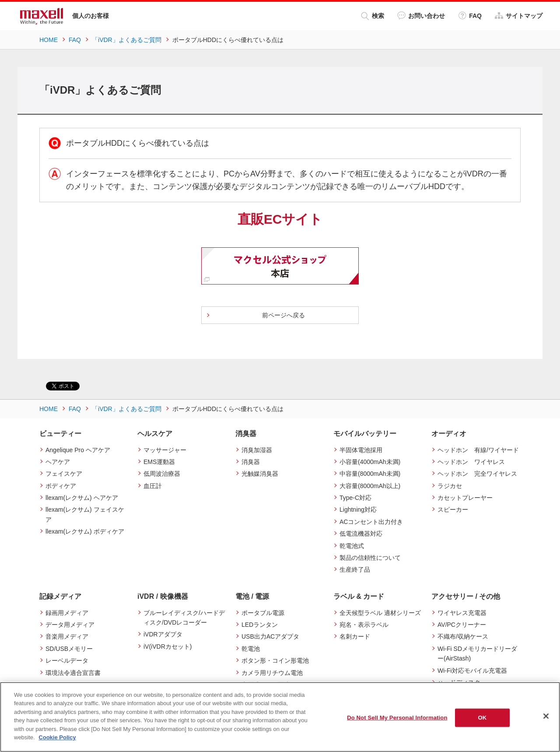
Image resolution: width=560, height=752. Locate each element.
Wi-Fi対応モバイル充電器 (472, 671)
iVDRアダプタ (163, 634)
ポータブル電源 (263, 613)
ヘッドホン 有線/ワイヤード (478, 450)
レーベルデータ (67, 661)
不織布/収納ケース (463, 636)
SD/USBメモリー (69, 649)
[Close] (546, 716)
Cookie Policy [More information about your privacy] (57, 737)
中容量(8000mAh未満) (370, 474)
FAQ (470, 16)
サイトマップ (519, 16)
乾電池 (251, 649)
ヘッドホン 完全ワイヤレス (477, 474)
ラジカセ (450, 486)
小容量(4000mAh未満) (370, 462)
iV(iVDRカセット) (168, 647)
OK (483, 718)
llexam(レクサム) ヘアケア (82, 498)
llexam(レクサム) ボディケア (85, 531)
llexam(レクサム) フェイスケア (85, 514)
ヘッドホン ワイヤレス (471, 462)
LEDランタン (260, 625)
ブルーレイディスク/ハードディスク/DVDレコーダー (184, 618)
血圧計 (153, 486)
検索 (373, 16)
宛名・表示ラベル (364, 625)
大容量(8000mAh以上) (370, 486)
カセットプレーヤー (465, 498)
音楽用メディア (67, 636)
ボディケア (61, 486)
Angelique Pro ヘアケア (78, 450)
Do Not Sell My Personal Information (397, 718)
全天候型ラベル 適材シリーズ (380, 613)
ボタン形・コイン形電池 (275, 661)
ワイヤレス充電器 (462, 613)
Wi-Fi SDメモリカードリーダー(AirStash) (477, 654)
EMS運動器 (159, 462)
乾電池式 (352, 546)
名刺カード (355, 636)
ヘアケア (58, 462)
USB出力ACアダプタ (270, 636)
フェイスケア (64, 474)
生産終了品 (355, 569)
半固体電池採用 (361, 450)
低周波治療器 (162, 474)
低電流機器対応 (361, 534)
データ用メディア (70, 625)
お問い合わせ (421, 16)
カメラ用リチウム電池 (272, 673)
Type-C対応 (355, 498)
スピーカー (453, 510)
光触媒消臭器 (260, 474)
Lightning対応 (358, 510)
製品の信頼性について (370, 558)
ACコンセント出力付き (371, 522)
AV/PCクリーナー (462, 625)
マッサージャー (165, 450)
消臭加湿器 (257, 450)
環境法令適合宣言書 (73, 673)
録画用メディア (67, 613)
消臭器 (251, 462)
